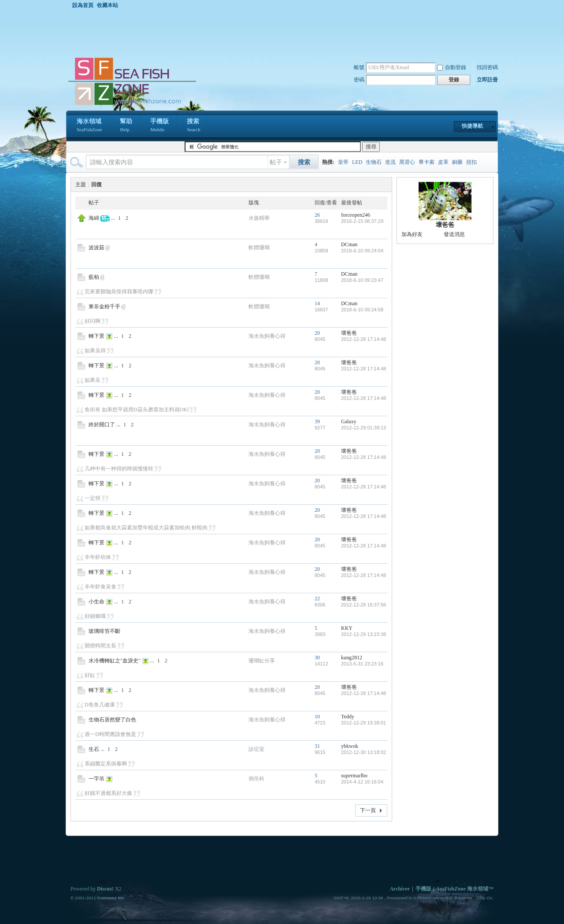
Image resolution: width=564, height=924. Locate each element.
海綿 (94, 218)
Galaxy (349, 421)
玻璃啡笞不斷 (104, 631)
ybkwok (350, 746)
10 (317, 717)
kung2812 (352, 658)
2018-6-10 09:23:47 (362, 280)
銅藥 (457, 162)
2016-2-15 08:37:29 (362, 221)
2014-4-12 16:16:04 (362, 782)
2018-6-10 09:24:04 (362, 251)
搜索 (193, 126)
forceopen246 (356, 215)
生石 (94, 749)
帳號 (359, 67)
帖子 (276, 162)
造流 (390, 162)
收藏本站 (108, 5)
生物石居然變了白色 (112, 720)
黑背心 (407, 162)
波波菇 (96, 248)
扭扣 (471, 162)
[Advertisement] (284, 33)
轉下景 (96, 336)
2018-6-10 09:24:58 (362, 310)
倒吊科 (256, 779)
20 (317, 333)
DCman (349, 244)
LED (357, 162)
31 (317, 746)
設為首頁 (83, 5)
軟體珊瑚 (259, 248)
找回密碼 (487, 67)
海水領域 (89, 126)
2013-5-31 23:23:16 (362, 664)
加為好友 (412, 234)
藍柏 (94, 277)
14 (317, 303)
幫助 (126, 126)
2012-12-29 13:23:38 (364, 634)
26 (317, 215)
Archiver (400, 889)
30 (317, 658)
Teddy (348, 717)
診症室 (256, 749)
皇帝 (343, 162)
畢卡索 (427, 162)
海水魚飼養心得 (267, 336)
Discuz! (105, 889)
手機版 (160, 126)
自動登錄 (452, 67)
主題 (81, 185)
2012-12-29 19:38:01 (364, 723)
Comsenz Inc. (111, 898)
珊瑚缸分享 (262, 661)
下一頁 (368, 810)
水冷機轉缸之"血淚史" (115, 661)
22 (317, 599)
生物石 (374, 162)
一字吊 (96, 779)
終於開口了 (102, 425)
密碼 (359, 80)
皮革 (443, 162)
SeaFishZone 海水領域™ (465, 889)
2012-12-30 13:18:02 (364, 752)
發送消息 (454, 234)
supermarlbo (354, 776)
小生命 (96, 602)
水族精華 (259, 218)
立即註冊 (487, 80)
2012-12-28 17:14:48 (364, 339)
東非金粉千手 (104, 307)
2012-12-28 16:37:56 (364, 605)
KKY (347, 628)
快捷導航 (472, 126)
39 (317, 421)
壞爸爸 (349, 333)
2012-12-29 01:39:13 (364, 428)
